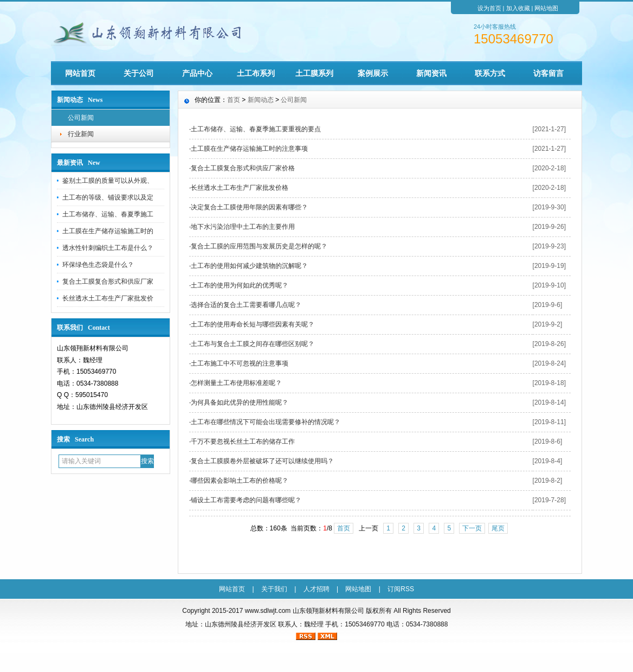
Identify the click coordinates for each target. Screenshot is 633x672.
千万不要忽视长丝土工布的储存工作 (243, 441)
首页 (234, 100)
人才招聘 (316, 589)
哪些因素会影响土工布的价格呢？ (240, 481)
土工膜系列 (314, 73)
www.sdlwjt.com (268, 611)
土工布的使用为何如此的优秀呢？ (240, 285)
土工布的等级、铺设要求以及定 (108, 197)
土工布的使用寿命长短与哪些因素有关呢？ (253, 324)
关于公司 (139, 73)
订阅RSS (401, 589)
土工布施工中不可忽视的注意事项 (240, 363)
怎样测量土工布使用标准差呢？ (236, 383)
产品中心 (197, 73)
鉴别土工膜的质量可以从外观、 (108, 181)
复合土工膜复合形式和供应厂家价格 (243, 168)
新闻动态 (261, 100)
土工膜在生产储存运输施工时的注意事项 (249, 149)
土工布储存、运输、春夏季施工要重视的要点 (256, 129)
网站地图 (546, 8)
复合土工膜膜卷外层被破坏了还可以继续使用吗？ (262, 461)
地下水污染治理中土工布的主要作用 (243, 227)
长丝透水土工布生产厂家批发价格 (240, 188)
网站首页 (80, 73)
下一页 (472, 528)
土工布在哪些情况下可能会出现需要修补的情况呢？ (266, 422)
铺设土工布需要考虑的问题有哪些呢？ (246, 500)
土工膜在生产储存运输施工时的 (108, 231)
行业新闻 (81, 134)
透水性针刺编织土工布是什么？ (108, 248)
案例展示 (373, 73)
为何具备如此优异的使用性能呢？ (240, 402)
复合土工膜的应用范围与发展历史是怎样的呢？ (259, 246)
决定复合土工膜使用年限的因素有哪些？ (249, 207)
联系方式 (490, 73)
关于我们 (274, 589)
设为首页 (489, 8)
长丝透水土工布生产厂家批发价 (108, 298)
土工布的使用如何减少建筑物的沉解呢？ (249, 266)
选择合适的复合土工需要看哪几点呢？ (246, 305)
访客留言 (548, 73)
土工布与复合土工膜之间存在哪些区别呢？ (253, 344)
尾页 (498, 528)
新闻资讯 (431, 73)
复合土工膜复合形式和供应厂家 (108, 281)
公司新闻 (81, 118)
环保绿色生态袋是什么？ (98, 265)
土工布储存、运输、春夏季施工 (108, 214)
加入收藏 (518, 8)
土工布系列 (256, 73)
